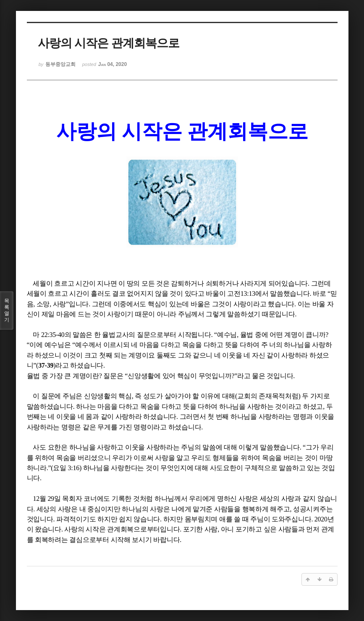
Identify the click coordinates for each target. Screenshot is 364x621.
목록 (7, 310)
